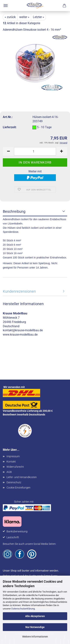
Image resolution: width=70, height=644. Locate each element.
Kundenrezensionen (19, 291)
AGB (9, 472)
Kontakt (11, 462)
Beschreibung (14, 211)
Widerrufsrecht (15, 467)
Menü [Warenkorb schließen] (6, 6)
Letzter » (38, 17)
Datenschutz (14, 482)
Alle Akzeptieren (35, 616)
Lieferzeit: (10, 127)
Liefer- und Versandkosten (22, 477)
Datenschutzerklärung (23, 609)
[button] (8, 151)
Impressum (13, 456)
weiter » (24, 17)
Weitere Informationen (35, 637)
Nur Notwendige (35, 627)
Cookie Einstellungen (18, 488)
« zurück (10, 17)
